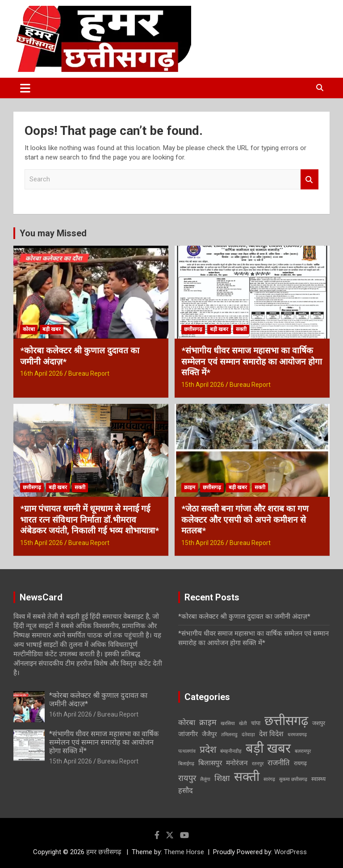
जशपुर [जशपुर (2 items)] (319, 723)
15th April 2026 (203, 385)
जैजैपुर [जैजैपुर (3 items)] (209, 734)
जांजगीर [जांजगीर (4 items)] (188, 734)
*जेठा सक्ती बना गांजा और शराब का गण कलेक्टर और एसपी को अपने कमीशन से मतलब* (245, 520)
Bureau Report (89, 373)
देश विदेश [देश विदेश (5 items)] (271, 734)
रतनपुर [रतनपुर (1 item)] (258, 764)
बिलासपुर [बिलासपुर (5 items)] (210, 763)
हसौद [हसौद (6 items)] (186, 790)
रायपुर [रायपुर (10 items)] (187, 778)
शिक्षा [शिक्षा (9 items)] (222, 778)
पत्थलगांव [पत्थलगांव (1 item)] (187, 751)
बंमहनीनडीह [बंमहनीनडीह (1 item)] (231, 751)
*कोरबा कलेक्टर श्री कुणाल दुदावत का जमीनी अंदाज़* (244, 616)
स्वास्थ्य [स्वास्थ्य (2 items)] (318, 779)
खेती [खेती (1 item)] (243, 723)
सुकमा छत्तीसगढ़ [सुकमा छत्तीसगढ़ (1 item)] (293, 779)
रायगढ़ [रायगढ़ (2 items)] (300, 763)
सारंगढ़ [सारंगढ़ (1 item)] (269, 779)
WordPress (291, 852)
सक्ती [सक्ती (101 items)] (247, 777)
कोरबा (29, 329)
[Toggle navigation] (25, 88)
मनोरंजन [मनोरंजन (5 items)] (237, 763)
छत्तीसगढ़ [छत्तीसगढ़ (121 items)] (286, 721)
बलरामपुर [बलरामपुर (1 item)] (303, 751)
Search (310, 179)
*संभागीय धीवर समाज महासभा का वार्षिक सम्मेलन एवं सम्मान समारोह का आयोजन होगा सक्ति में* (252, 361)
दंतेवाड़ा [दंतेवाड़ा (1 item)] (248, 735)
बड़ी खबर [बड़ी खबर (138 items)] (268, 748)
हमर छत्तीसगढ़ (105, 852)
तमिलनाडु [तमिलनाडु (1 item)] (229, 735)
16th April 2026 (42, 373)
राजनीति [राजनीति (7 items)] (279, 763)
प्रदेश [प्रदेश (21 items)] (208, 749)
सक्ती (241, 329)
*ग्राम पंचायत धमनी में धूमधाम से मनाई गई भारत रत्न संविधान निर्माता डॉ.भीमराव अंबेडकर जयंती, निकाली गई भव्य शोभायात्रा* (90, 520)
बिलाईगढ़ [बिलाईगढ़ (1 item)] (186, 764)
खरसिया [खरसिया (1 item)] (228, 723)
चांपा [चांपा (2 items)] (256, 723)
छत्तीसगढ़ (193, 329)
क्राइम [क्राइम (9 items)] (208, 722)
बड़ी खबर (52, 329)
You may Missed (53, 233)
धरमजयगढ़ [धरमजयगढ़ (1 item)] (297, 735)
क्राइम (190, 487)
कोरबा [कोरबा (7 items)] (187, 722)
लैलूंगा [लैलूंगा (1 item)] (205, 779)
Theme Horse (184, 852)
